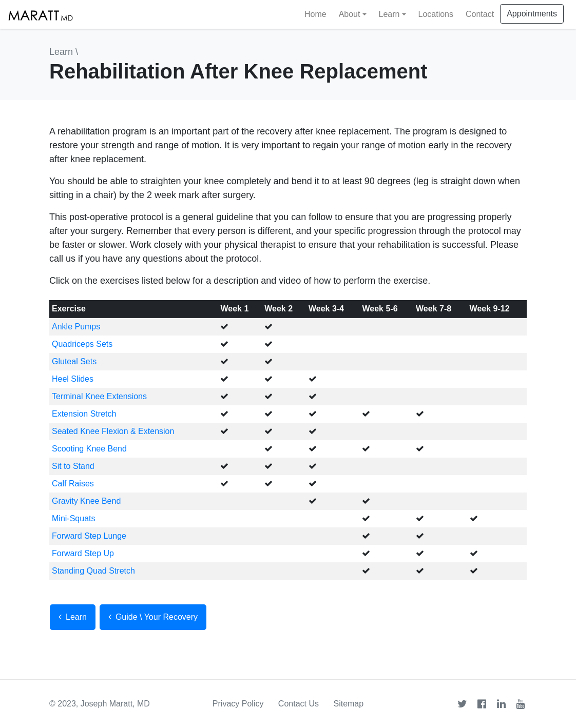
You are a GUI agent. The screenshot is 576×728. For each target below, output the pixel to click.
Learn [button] (389, 14)
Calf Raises (73, 484)
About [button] (350, 14)
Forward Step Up (83, 553)
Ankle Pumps (76, 327)
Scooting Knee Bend (89, 449)
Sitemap (348, 704)
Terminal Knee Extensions (99, 396)
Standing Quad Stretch (93, 571)
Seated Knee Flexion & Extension (113, 431)
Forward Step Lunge (89, 536)
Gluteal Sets (74, 361)
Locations (436, 14)
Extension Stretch (84, 414)
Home (315, 14)
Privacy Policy (238, 704)
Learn (61, 52)
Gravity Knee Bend (86, 501)
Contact (480, 14)
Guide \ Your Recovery (153, 617)
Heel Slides (73, 379)
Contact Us (299, 704)
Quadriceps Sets (82, 344)
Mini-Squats (73, 518)
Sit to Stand (73, 466)
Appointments (532, 14)
